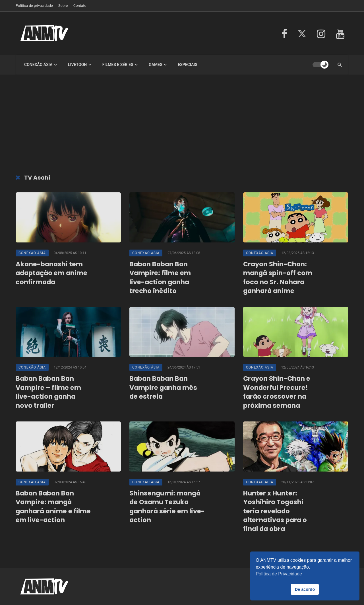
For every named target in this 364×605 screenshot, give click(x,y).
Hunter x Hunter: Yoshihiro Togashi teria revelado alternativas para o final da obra (275, 511)
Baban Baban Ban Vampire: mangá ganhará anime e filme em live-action (53, 507)
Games (156, 65)
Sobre (63, 6)
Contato (80, 6)
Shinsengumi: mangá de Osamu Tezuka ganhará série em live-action (167, 507)
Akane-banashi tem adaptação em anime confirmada (51, 273)
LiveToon (77, 65)
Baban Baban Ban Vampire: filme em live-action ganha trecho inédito (160, 278)
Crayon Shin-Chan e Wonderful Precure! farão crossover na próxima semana (277, 392)
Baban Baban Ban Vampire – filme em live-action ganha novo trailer (48, 392)
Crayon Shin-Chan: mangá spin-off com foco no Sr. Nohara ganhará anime (278, 278)
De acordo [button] (305, 589)
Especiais (188, 65)
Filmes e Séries (118, 65)
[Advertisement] (182, 126)
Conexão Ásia (38, 65)
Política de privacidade (34, 6)
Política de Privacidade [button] (279, 574)
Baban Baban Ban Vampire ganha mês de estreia (163, 388)
